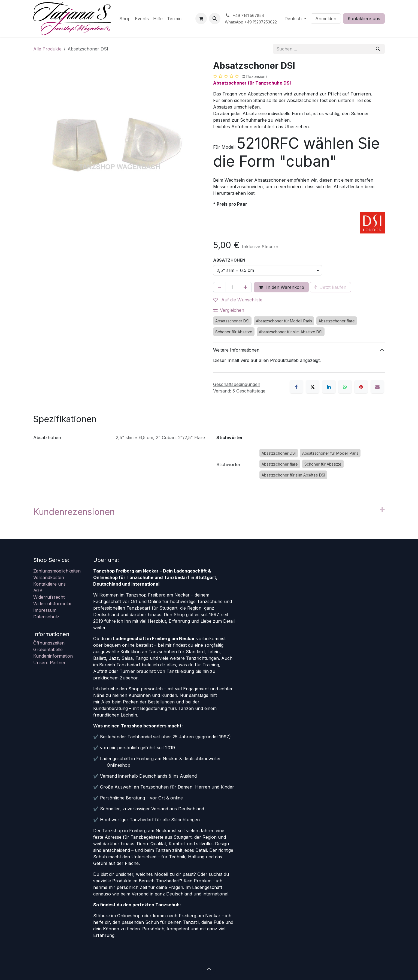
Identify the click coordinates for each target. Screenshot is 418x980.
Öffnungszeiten (49, 643)
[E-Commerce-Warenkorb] (201, 19)
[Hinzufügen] (245, 287)
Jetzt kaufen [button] (330, 287)
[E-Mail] (377, 387)
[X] (313, 387)
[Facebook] (296, 387)
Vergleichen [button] (229, 310)
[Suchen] (378, 49)
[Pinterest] (361, 387)
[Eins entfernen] (219, 287)
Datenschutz (46, 617)
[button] (215, 19)
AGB (38, 591)
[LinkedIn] (329, 387)
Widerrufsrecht (49, 597)
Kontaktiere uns (364, 19)
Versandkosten (49, 577)
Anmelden (326, 19)
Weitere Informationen (236, 350)
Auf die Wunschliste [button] (238, 300)
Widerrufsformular (53, 604)
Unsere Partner (49, 663)
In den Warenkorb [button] (281, 287)
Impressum (45, 610)
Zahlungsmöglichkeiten (57, 571)
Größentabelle (48, 649)
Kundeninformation (53, 656)
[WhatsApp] (345, 387)
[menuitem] (125, 19)
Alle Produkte (47, 49)
